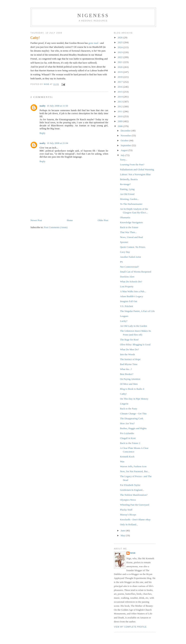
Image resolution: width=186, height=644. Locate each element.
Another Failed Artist (131, 257)
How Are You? (127, 423)
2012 (120, 106)
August (124, 150)
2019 (120, 72)
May (123, 535)
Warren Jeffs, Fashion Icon (133, 466)
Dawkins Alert (127, 277)
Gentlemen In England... (132, 490)
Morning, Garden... (129, 199)
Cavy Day (125, 252)
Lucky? (124, 321)
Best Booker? (127, 374)
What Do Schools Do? (131, 282)
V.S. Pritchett (127, 306)
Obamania (125, 217)
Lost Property (127, 286)
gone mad (93, 43)
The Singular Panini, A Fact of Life (137, 311)
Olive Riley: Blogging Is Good (135, 344)
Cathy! (123, 394)
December (126, 131)
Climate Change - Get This (133, 413)
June (123, 531)
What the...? (126, 369)
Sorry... (124, 160)
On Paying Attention (130, 379)
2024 (120, 47)
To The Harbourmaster (131, 204)
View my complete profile (130, 627)
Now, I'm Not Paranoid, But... (135, 471)
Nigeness (93, 15)
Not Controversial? (129, 267)
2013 (120, 102)
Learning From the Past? (132, 165)
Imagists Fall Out (129, 301)
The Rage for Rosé (129, 340)
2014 (120, 97)
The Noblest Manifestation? (134, 495)
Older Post (103, 220)
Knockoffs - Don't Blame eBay (135, 520)
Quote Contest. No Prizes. (133, 247)
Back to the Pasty (129, 409)
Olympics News (128, 500)
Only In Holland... (129, 524)
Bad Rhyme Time (129, 364)
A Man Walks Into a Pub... (133, 291)
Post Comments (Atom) (56, 227)
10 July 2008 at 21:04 (57, 143)
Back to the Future (129, 227)
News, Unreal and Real (131, 237)
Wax (122, 461)
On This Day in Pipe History (134, 399)
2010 (120, 116)
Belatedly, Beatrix (129, 179)
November (126, 135)
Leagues (124, 316)
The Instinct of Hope (130, 359)
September (126, 145)
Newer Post (36, 220)
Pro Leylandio (127, 433)
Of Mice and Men (129, 384)
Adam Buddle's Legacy (131, 296)
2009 (120, 121)
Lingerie (124, 404)
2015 (120, 92)
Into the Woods (128, 354)
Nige (133, 553)
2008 (120, 126)
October (125, 140)
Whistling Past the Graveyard (135, 505)
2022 (120, 57)
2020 (120, 67)
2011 (120, 111)
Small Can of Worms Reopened (136, 272)
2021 (120, 62)
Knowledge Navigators (131, 222)
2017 (120, 82)
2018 (120, 77)
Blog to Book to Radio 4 (132, 389)
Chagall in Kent (128, 438)
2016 (120, 87)
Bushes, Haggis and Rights (133, 428)
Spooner (124, 242)
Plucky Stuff (126, 510)
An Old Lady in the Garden (134, 326)
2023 (120, 52)
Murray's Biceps (128, 515)
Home (70, 220)
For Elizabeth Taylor (130, 485)
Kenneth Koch (127, 457)
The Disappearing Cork (132, 418)
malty (43, 106)
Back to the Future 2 (130, 443)
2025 (120, 42)
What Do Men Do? (129, 349)
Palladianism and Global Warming (137, 169)
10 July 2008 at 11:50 (57, 106)
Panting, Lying (127, 189)
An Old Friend (127, 194)
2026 (120, 37)
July (123, 155)
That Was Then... (128, 232)
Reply (43, 133)
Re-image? (125, 184)
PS (121, 262)
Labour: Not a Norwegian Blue (135, 174)
